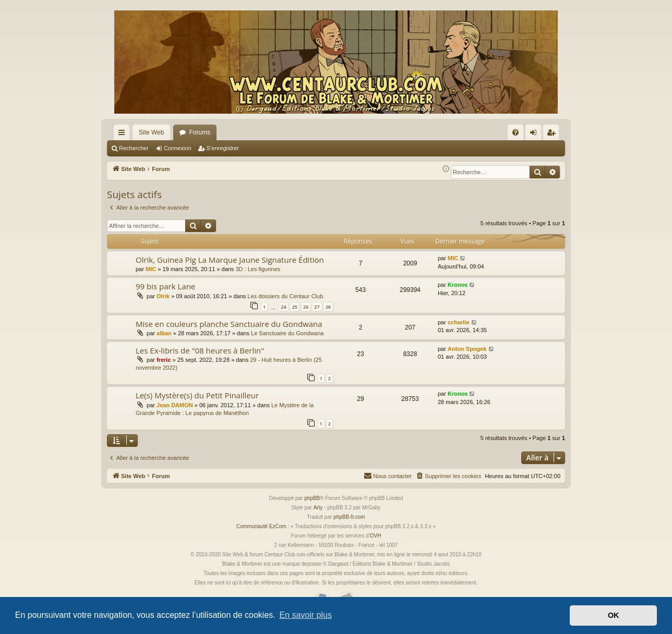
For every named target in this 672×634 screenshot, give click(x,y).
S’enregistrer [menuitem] (553, 135)
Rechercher (134, 148)
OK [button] (614, 615)
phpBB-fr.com (349, 517)
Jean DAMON (175, 405)
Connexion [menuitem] (536, 135)
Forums (200, 132)
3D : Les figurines (258, 269)
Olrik (163, 296)
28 (328, 307)
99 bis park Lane (165, 286)
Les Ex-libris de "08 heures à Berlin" (200, 350)
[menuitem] (515, 132)
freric (164, 360)
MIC (151, 269)
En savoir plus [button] (305, 615)
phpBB (312, 498)
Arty (318, 508)
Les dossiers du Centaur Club (285, 296)
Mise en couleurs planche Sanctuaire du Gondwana (229, 324)
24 (283, 307)
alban (164, 333)
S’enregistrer (223, 148)
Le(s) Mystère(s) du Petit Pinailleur (197, 395)
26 (306, 307)
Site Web (151, 132)
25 (295, 307)
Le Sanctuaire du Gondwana (287, 333)
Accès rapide (124, 135)
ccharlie (459, 322)
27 (317, 307)
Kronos (458, 285)
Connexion (178, 148)
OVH (376, 536)
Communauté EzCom (261, 526)
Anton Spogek (467, 349)
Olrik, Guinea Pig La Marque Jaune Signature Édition (230, 260)
